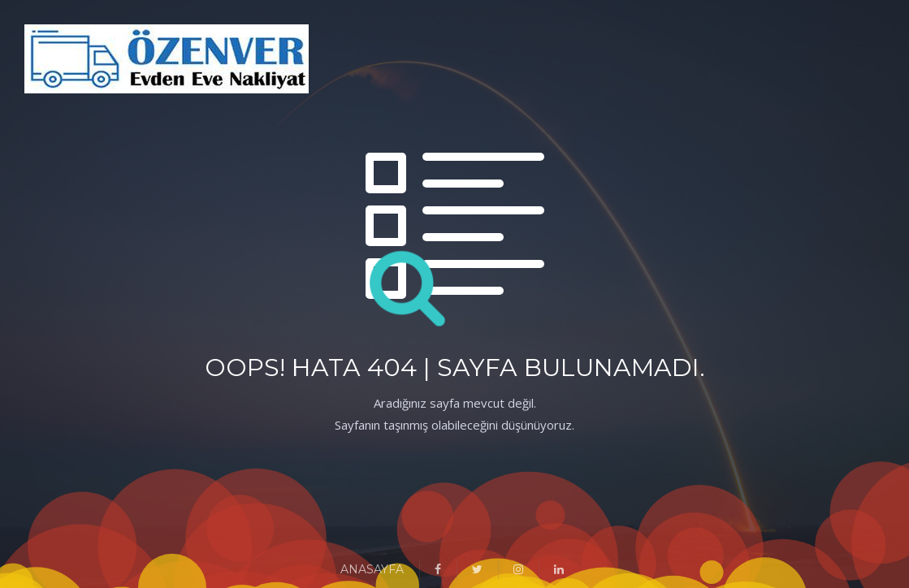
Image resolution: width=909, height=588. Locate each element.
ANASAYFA (372, 569)
